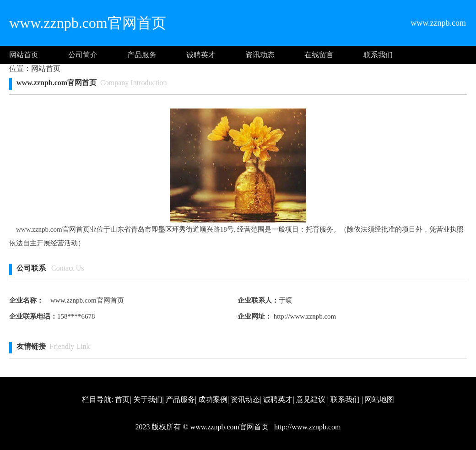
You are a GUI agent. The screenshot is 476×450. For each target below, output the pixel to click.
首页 (122, 399)
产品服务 (142, 55)
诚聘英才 (201, 55)
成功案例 (213, 399)
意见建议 (311, 399)
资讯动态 (260, 55)
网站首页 (24, 55)
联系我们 (378, 55)
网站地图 (379, 399)
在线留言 (319, 55)
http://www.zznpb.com (304, 316)
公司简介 (83, 55)
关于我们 (148, 399)
